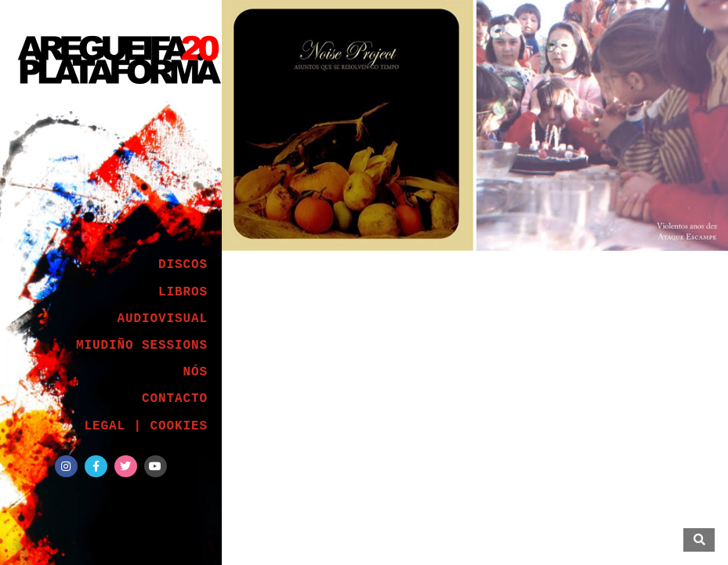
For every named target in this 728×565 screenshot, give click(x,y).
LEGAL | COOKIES (146, 426)
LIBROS (183, 292)
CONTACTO (175, 399)
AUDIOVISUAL (162, 319)
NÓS (195, 372)
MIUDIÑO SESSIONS (142, 346)
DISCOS (183, 265)
